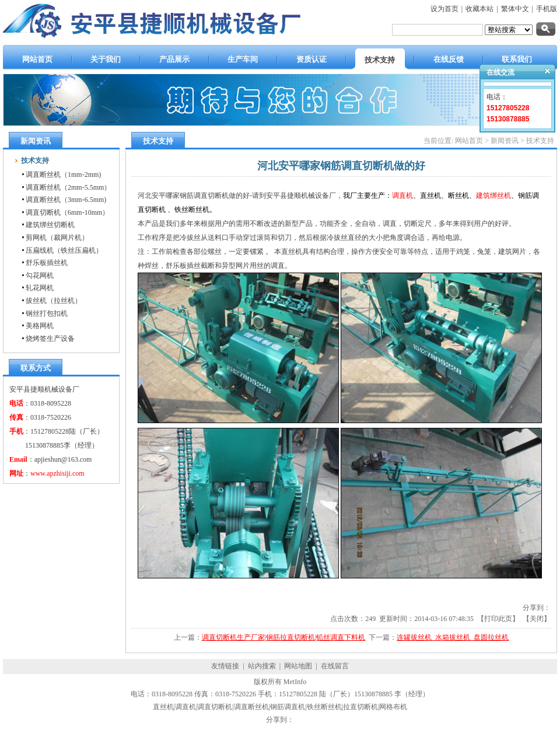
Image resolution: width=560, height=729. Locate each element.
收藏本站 (480, 9)
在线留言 (335, 666)
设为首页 (444, 9)
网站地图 (298, 666)
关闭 (537, 619)
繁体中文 (515, 9)
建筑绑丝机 (494, 196)
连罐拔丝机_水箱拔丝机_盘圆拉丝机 (453, 637)
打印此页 (498, 619)
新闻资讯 (505, 141)
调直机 (402, 196)
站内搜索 (262, 666)
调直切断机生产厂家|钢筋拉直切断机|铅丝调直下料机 (284, 637)
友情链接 (225, 666)
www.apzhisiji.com (57, 473)
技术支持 (540, 141)
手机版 (547, 9)
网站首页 (469, 141)
